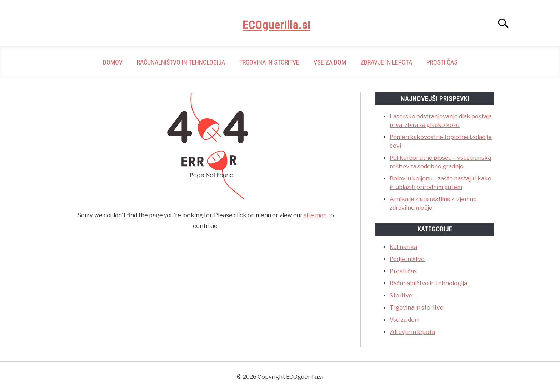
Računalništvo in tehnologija (181, 62)
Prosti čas (442, 62)
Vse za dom (330, 62)
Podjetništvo (407, 259)
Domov (113, 62)
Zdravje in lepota (386, 62)
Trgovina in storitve (269, 62)
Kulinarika (403, 247)
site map (315, 215)
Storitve (401, 296)
